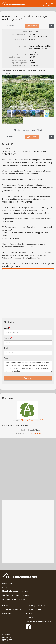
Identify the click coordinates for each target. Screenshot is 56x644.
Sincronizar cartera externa (14, 599)
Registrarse (7, 614)
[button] (6, 92)
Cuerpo (8, 358)
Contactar (32, 26)
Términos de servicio (34, 610)
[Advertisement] (28, 470)
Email (7, 328)
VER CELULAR (35, 433)
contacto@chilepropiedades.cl (38, 621)
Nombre (8, 338)
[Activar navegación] (52, 4)
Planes (5, 587)
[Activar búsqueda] (46, 4)
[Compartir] (51, 26)
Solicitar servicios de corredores (16, 595)
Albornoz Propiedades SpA (32, 420)
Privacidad (30, 614)
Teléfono (8, 348)
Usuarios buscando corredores (15, 591)
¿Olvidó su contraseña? (12, 610)
